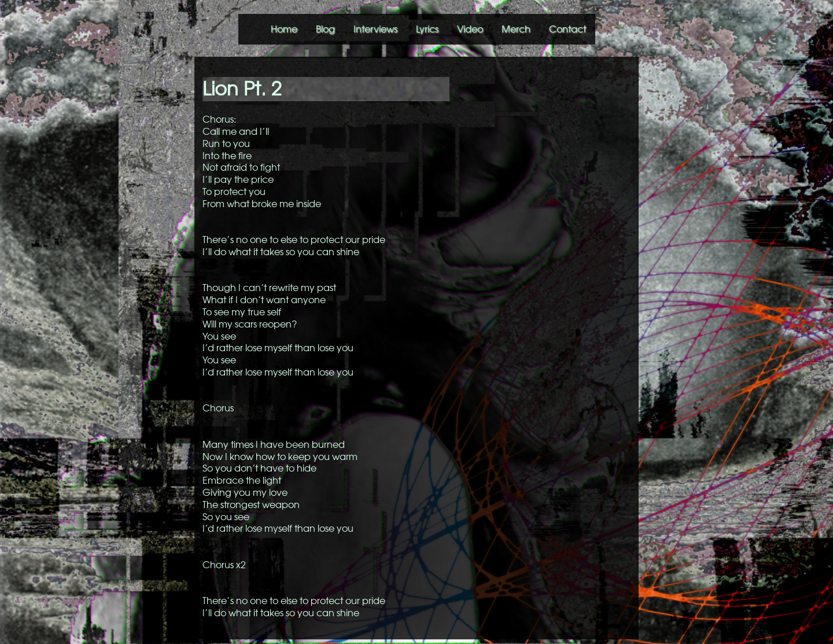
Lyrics (427, 29)
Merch (516, 29)
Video (470, 29)
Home (284, 29)
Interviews (375, 29)
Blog (325, 29)
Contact (567, 29)
